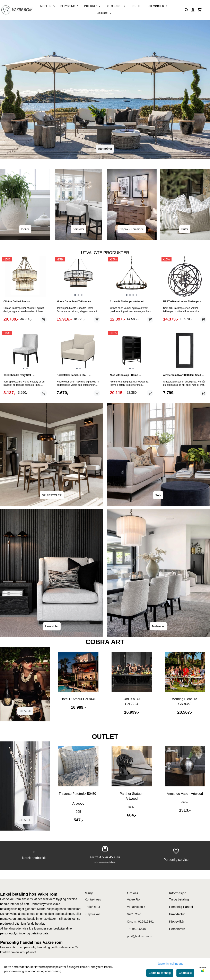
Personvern (177, 929)
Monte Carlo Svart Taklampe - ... (75, 302)
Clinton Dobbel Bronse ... (18, 302)
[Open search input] (187, 10)
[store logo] (17, 10)
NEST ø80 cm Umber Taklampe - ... (183, 302)
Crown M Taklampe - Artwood (127, 302)
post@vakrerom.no (140, 936)
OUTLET (138, 6)
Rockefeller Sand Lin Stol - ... (74, 375)
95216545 (139, 929)
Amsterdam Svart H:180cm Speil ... (183, 375)
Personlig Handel (181, 907)
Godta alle (185, 973)
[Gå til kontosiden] (193, 10)
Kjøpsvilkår (92, 914)
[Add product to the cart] (44, 320)
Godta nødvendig (160, 973)
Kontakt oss (93, 899)
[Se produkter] (78, 672)
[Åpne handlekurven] (200, 10)
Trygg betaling (179, 899)
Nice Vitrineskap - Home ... (125, 375)
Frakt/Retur (93, 907)
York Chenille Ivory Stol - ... (19, 375)
